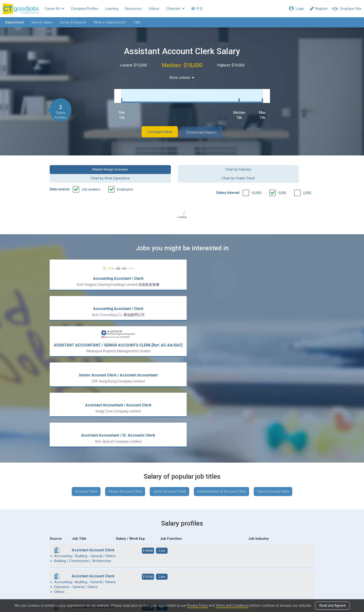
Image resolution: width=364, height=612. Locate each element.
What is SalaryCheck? (108, 22)
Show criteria (182, 77)
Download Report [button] (205, 127)
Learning (112, 9)
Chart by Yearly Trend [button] (284, 164)
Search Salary (40, 22)
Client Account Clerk (276, 353)
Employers (125, 176)
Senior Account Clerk (123, 353)
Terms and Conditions (232, 606)
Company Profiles (85, 9)
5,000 (282, 179)
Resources (133, 9)
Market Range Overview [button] (80, 164)
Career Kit (54, 9)
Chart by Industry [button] (148, 164)
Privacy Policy (197, 606)
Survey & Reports (71, 22)
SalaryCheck (13, 22)
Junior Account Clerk (169, 353)
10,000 (256, 179)
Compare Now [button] (156, 127)
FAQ (135, 22)
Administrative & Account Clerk (223, 353)
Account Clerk (83, 353)
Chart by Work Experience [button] (216, 164)
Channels (175, 9)
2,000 (307, 179)
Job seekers (91, 176)
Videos (154, 9)
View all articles (182, 562)
